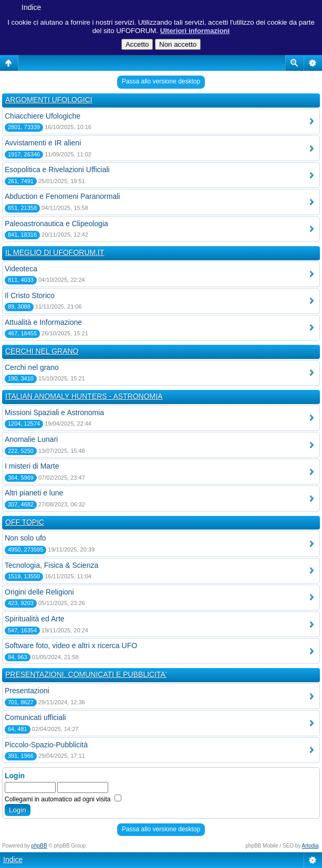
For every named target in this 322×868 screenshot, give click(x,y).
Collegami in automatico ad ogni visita (63, 799)
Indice (31, 7)
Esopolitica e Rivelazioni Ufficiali (57, 170)
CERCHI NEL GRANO (42, 351)
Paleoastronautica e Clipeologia (56, 224)
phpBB (39, 846)
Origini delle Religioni (39, 592)
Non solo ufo (25, 538)
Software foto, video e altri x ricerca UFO (71, 645)
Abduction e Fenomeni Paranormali (62, 196)
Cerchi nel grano (32, 367)
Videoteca (21, 269)
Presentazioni (27, 691)
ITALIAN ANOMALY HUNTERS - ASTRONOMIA (84, 396)
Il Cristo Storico (30, 295)
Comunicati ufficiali (35, 717)
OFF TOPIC (25, 522)
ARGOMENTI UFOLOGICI (49, 100)
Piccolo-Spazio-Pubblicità (46, 745)
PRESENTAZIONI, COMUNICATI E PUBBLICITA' (86, 674)
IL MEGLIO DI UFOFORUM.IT (55, 252)
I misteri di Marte (32, 466)
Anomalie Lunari (31, 439)
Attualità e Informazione (43, 322)
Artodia (310, 846)
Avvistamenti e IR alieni (43, 143)
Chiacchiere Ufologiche (43, 116)
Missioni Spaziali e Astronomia (54, 412)
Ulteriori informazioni (195, 31)
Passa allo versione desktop (161, 81)
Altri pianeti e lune (34, 493)
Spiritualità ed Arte (35, 619)
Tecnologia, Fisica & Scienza (51, 565)
